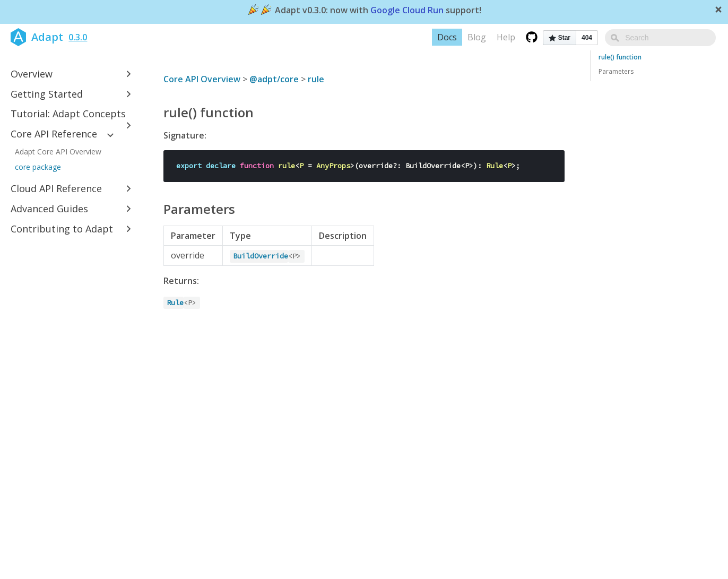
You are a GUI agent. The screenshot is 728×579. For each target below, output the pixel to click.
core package (38, 167)
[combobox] (672, 38)
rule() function (620, 57)
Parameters (616, 71)
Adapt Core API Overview (58, 152)
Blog (501, 37)
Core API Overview (202, 79)
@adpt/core (274, 79)
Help (530, 37)
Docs (471, 37)
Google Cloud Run (407, 11)
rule (316, 79)
